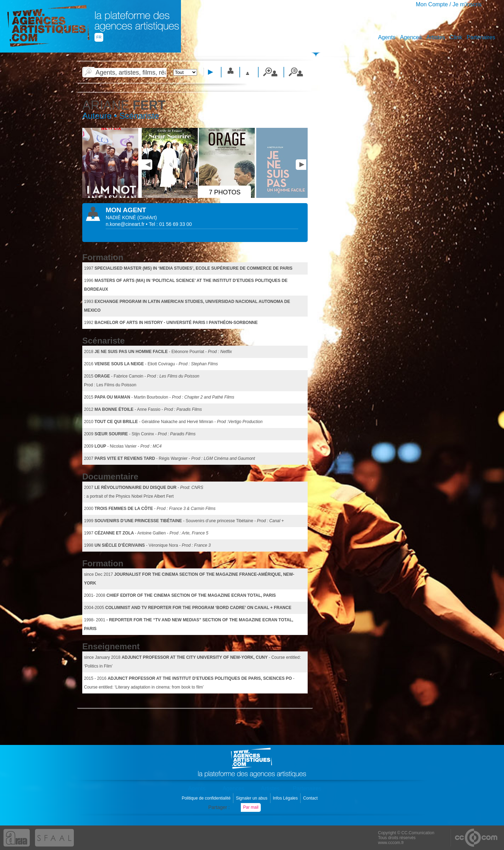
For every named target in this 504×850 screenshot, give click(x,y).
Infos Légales (286, 798)
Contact (311, 798)
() (147, 217)
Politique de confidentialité (207, 798)
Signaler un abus (252, 798)
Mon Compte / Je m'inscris (449, 4)
